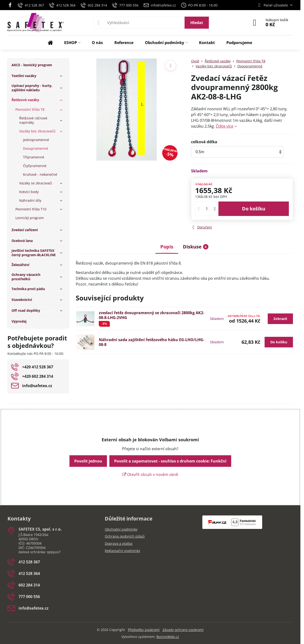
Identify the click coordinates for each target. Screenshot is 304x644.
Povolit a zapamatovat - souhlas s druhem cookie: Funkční (170, 461)
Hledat (197, 23)
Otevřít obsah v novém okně (150, 475)
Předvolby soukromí (144, 630)
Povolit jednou (88, 461)
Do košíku (254, 209)
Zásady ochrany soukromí (183, 630)
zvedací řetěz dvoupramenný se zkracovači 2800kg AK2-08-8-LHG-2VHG (152, 315)
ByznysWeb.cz (168, 637)
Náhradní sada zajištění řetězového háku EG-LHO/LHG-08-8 (152, 342)
